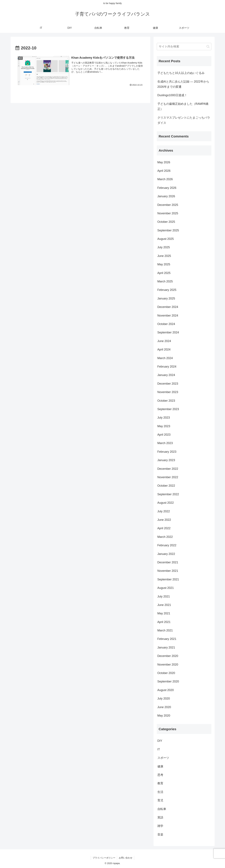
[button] (208, 47)
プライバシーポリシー (104, 858)
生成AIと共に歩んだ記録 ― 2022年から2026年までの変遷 (183, 84)
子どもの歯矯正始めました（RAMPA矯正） (183, 106)
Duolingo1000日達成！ (172, 95)
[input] (184, 47)
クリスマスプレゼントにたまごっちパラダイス (184, 120)
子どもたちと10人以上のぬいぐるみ (181, 73)
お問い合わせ (126, 858)
